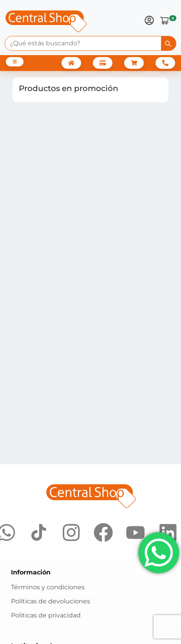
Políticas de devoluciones (51, 601)
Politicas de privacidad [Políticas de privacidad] (46, 615)
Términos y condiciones (48, 587)
